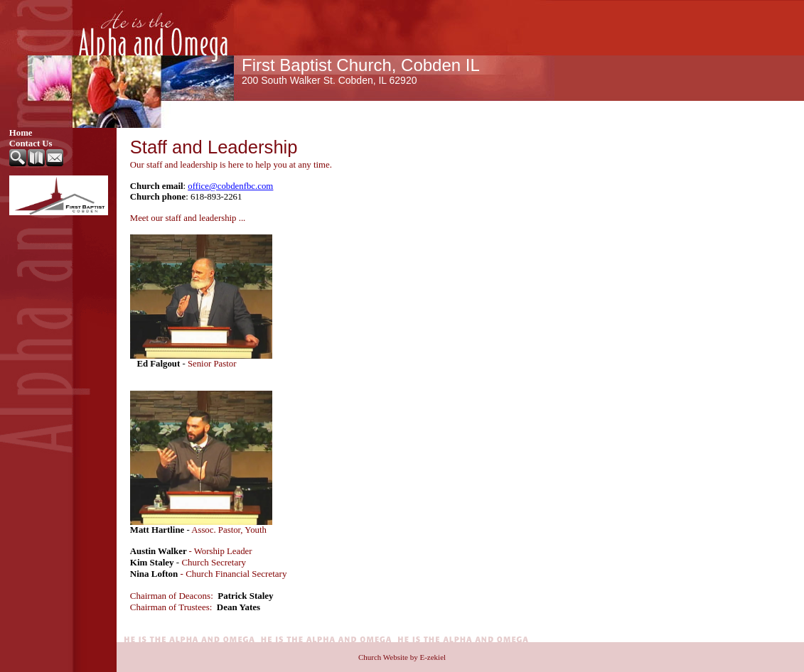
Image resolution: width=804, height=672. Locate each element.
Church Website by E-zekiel (402, 657)
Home (21, 133)
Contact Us (31, 143)
